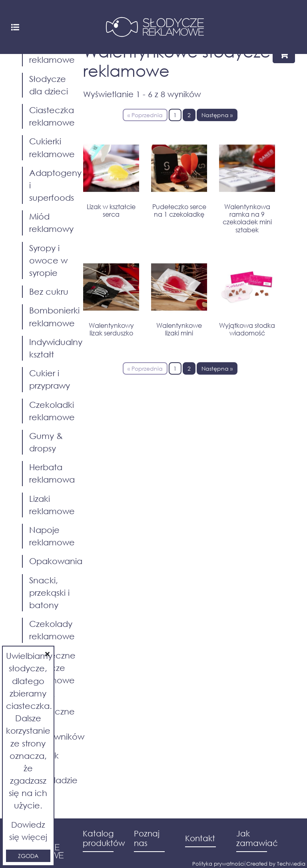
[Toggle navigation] (15, 27)
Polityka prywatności (218, 864)
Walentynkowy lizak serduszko (111, 329)
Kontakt (200, 838)
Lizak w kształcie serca (111, 210)
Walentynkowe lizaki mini (179, 329)
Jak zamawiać (256, 838)
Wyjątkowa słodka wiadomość (247, 329)
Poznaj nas (147, 838)
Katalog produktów (102, 838)
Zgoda (28, 856)
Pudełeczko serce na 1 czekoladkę (179, 210)
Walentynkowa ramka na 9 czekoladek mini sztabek (247, 218)
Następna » (217, 115)
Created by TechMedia (276, 864)
